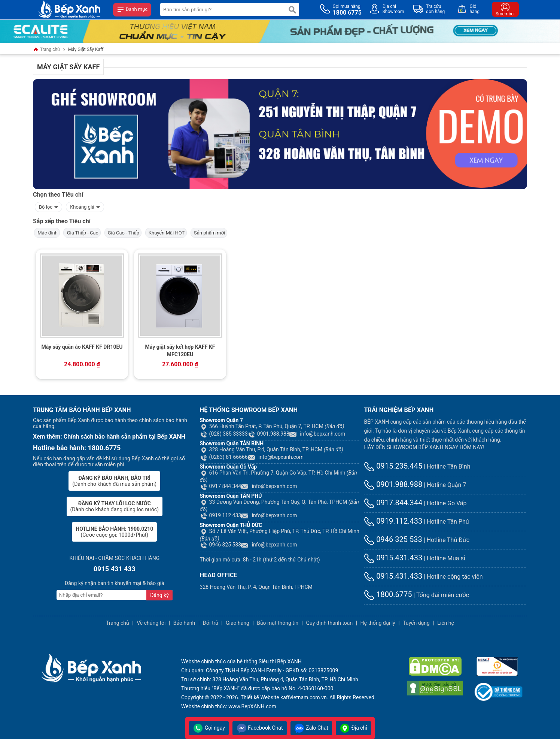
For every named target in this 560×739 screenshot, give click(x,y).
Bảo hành (184, 623)
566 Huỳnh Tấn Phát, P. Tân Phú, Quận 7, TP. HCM (272, 426)
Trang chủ (46, 50)
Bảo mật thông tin (278, 623)
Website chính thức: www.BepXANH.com (229, 706)
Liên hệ (446, 623)
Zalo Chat (311, 728)
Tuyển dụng (416, 623)
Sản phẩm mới (209, 233)
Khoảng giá (85, 206)
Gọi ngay (209, 728)
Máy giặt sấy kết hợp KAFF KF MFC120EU (180, 351)
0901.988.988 (269, 434)
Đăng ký (159, 595)
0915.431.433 (393, 558)
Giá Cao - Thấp (123, 233)
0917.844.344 (393, 503)
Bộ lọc (48, 206)
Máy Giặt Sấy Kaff (86, 49)
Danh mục (132, 10)
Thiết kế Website (260, 697)
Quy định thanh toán (329, 623)
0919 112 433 (221, 515)
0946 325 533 (221, 545)
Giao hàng (238, 623)
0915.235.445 (393, 466)
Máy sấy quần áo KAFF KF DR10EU (82, 347)
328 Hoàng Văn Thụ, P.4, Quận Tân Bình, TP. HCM (272, 449)
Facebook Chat (260, 728)
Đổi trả (211, 623)
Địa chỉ (353, 728)
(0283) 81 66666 (224, 457)
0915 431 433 (115, 569)
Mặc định (47, 233)
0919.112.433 (393, 521)
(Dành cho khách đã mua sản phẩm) (114, 481)
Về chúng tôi (151, 623)
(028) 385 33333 (224, 434)
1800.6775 (388, 594)
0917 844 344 (221, 486)
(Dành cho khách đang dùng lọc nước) (115, 506)
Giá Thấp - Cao (82, 233)
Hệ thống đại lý (378, 623)
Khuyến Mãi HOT (166, 233)
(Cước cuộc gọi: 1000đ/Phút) (114, 532)
